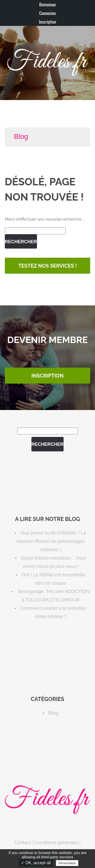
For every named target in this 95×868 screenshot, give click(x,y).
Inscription (47, 22)
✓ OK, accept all (36, 863)
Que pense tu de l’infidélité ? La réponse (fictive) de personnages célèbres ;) (51, 541)
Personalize (67, 863)
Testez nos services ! (48, 266)
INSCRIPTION (48, 376)
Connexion (48, 13)
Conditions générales (56, 842)
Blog (21, 136)
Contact (23, 842)
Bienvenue (48, 4)
